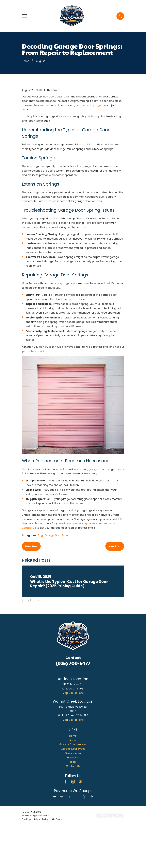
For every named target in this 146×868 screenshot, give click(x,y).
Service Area (73, 802)
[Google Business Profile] (81, 831)
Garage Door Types (73, 798)
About (73, 789)
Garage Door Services (73, 793)
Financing (73, 807)
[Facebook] (65, 831)
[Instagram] (73, 831)
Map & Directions (73, 742)
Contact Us (73, 815)
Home (73, 785)
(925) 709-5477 (73, 712)
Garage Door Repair (57, 584)
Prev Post (31, 595)
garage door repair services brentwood (92, 572)
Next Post (115, 595)
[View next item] (38, 650)
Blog (40, 584)
